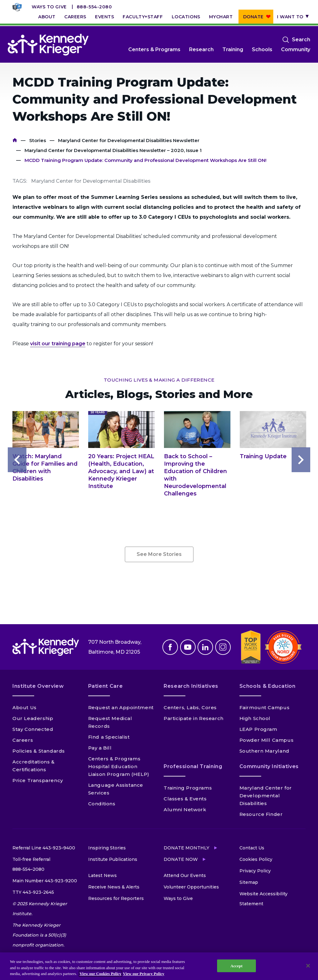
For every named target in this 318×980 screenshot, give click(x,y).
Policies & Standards (39, 751)
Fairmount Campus (265, 707)
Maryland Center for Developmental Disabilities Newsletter (129, 140)
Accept (236, 966)
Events (104, 17)
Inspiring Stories (107, 848)
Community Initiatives (269, 766)
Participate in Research (194, 718)
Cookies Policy (256, 859)
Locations (186, 17)
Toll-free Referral (31, 865)
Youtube (188, 647)
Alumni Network (185, 810)
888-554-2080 (94, 7)
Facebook (170, 647)
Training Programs (188, 788)
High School (255, 718)
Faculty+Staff (143, 17)
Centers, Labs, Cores (190, 707)
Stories (38, 140)
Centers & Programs (154, 49)
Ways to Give (49, 7)
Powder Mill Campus (267, 740)
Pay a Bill (100, 748)
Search (301, 40)
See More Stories (159, 554)
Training (233, 49)
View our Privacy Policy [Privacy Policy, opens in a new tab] (144, 974)
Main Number (45, 881)
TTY (33, 892)
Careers (75, 17)
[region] (159, 966)
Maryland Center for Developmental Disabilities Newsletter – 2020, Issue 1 (113, 150)
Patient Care (106, 686)
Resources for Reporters (116, 898)
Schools (262, 49)
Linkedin (205, 647)
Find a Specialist (109, 737)
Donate (253, 17)
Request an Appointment (121, 707)
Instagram (223, 647)
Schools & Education (268, 686)
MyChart (221, 17)
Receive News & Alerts (114, 887)
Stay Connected (33, 729)
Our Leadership (33, 718)
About (47, 17)
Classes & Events (185, 799)
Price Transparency (38, 780)
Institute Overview (38, 686)
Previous (17, 460)
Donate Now (181, 859)
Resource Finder (261, 814)
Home (15, 140)
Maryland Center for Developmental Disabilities (266, 796)
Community (296, 49)
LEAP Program (258, 729)
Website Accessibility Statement (263, 899)
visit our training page (58, 344)
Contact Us (252, 848)
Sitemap (249, 882)
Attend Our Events (185, 875)
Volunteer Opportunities (191, 887)
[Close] (308, 966)
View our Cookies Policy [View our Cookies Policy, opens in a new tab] (100, 974)
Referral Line (44, 848)
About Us (25, 707)
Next (301, 460)
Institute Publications (113, 859)
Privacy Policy (255, 871)
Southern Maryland (264, 751)
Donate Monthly (186, 848)
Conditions (102, 804)
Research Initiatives (191, 686)
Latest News (102, 875)
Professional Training (193, 766)
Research (201, 49)
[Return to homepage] (48, 45)
